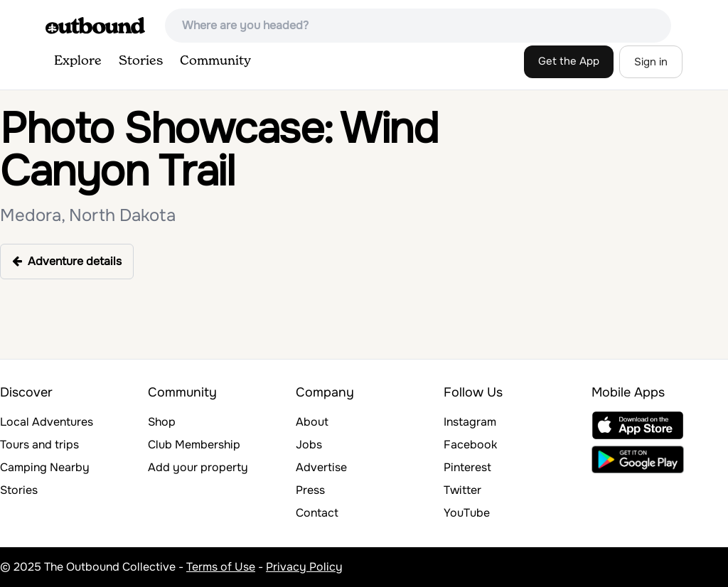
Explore (78, 61)
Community (215, 61)
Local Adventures (47, 422)
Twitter (462, 490)
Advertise (321, 467)
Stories (141, 61)
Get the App (569, 61)
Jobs (309, 445)
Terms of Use (221, 567)
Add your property (198, 467)
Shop (162, 422)
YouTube (467, 513)
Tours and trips (39, 445)
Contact (317, 513)
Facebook (470, 445)
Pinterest (467, 467)
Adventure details (67, 261)
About (312, 422)
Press (310, 490)
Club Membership (194, 445)
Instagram (470, 422)
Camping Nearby (45, 467)
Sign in (651, 62)
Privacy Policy (304, 567)
